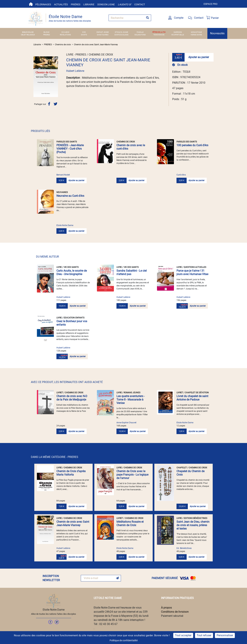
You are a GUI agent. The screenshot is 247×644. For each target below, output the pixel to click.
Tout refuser (204, 635)
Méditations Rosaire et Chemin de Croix (130, 523)
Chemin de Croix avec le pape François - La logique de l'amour (132, 475)
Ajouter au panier (199, 57)
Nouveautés (217, 33)
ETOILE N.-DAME (122, 32)
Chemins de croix (63, 45)
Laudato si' (125, 4)
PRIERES (47, 35)
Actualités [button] (61, 4)
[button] (35, 77)
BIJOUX (46, 32)
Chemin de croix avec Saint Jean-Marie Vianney (96, 45)
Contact (140, 4)
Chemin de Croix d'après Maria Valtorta (71, 473)
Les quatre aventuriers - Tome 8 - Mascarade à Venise (131, 400)
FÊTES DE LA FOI (159, 32)
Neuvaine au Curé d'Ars (70, 196)
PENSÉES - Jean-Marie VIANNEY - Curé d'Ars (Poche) (70, 149)
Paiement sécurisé (172, 616)
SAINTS (84, 35)
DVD (84, 32)
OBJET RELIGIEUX (28, 35)
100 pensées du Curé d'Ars (192, 145)
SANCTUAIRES (103, 35)
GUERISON (178, 32)
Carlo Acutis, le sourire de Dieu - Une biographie (72, 272)
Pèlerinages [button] (43, 4)
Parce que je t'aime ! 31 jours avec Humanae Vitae (192, 272)
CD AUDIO (65, 32)
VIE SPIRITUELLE (178, 35)
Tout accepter (183, 635)
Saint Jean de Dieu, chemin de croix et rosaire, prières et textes (193, 525)
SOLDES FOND (140, 35)
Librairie (89, 4)
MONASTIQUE (196, 32)
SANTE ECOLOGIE (121, 35)
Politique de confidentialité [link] (124, 640)
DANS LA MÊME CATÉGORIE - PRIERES (55, 457)
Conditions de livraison (175, 612)
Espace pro (211, 4)
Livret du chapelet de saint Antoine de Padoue (192, 398)
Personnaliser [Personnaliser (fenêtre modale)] (225, 635)
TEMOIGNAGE (159, 35)
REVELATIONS (65, 35)
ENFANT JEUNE (103, 32)
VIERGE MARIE (196, 35)
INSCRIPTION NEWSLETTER (51, 578)
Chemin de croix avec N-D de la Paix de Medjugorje (72, 398)
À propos (166, 608)
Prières (76, 4)
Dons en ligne (106, 4)
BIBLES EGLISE (28, 32)
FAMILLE (140, 32)
